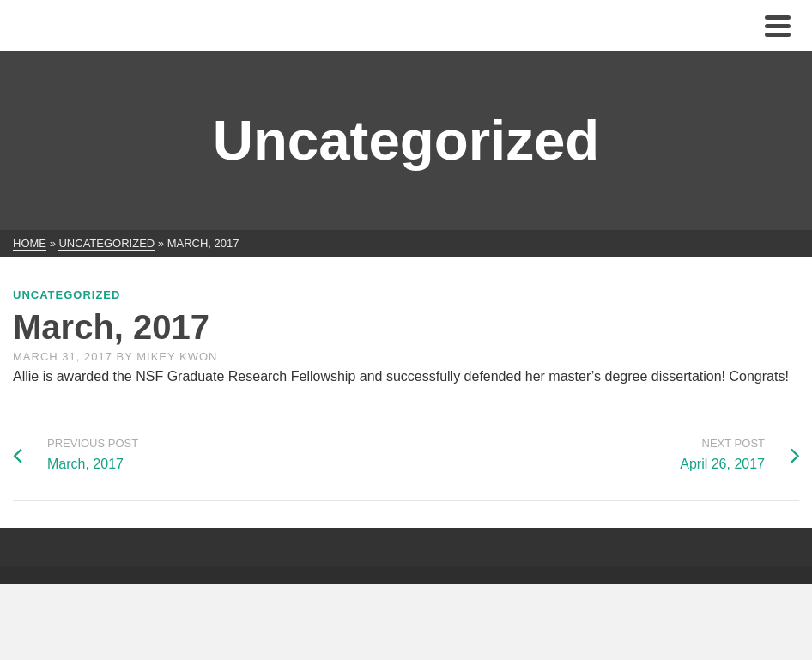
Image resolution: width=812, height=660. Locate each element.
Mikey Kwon (177, 357)
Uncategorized (67, 295)
